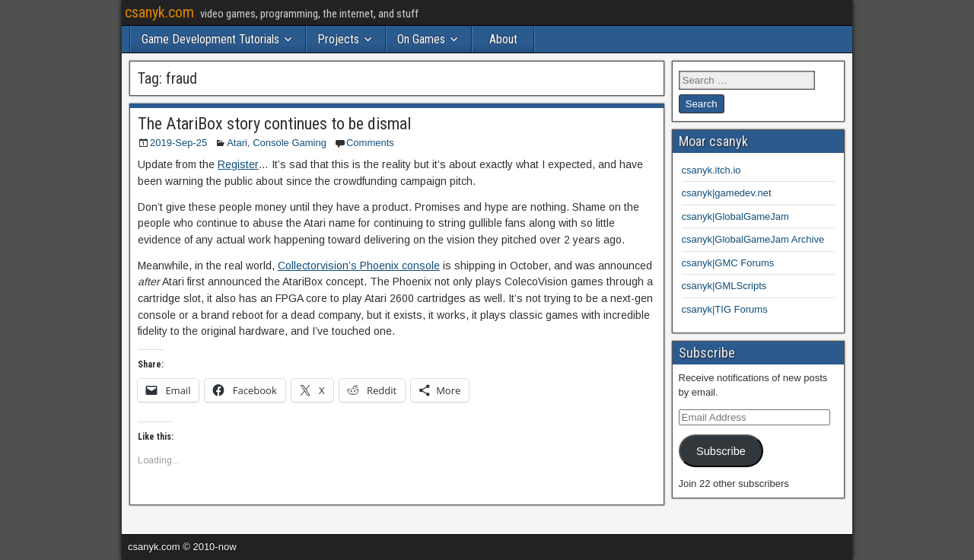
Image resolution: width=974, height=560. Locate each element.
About (503, 39)
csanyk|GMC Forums (728, 263)
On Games (421, 39)
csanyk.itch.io (711, 170)
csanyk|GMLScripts (724, 286)
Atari (237, 143)
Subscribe (721, 451)
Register (238, 164)
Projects (338, 39)
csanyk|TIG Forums (725, 309)
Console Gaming (290, 143)
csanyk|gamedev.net (727, 193)
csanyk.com (159, 12)
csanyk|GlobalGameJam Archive (753, 239)
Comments (370, 143)
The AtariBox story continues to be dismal (274, 124)
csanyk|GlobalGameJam (735, 216)
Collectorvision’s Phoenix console (359, 266)
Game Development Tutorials (210, 39)
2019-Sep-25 (178, 143)
